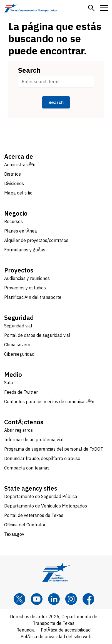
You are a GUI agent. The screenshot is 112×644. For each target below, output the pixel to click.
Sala (9, 383)
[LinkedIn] (54, 599)
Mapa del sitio (18, 193)
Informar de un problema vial (34, 440)
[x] (19, 599)
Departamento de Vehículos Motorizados (46, 506)
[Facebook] (88, 599)
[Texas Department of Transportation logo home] (31, 8)
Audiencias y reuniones (27, 278)
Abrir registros (18, 430)
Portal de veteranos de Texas (34, 515)
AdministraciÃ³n (20, 165)
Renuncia (26, 630)
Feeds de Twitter (21, 392)
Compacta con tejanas (27, 468)
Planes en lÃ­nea (21, 231)
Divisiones (14, 183)
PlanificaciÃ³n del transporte (33, 297)
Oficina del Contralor (25, 525)
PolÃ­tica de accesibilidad (66, 630)
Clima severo (17, 345)
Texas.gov (14, 534)
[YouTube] (37, 599)
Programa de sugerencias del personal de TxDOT (54, 449)
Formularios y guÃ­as (25, 250)
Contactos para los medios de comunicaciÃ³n (49, 401)
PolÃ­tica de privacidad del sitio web (56, 637)
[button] (91, 8)
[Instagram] (71, 599)
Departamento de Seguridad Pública (41, 496)
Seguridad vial (18, 326)
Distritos (13, 174)
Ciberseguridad (19, 354)
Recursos (13, 221)
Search (29, 70)
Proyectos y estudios (25, 288)
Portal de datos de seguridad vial (37, 335)
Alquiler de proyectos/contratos (36, 240)
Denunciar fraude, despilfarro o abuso (42, 458)
